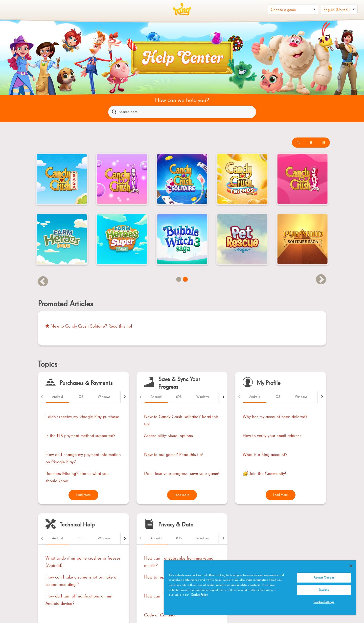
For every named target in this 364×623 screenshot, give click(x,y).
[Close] (351, 566)
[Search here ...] (182, 112)
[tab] (58, 397)
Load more (83, 495)
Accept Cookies (324, 578)
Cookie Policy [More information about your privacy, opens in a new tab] (199, 595)
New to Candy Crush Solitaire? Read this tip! (89, 326)
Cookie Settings (324, 602)
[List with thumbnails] (311, 143)
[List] (298, 143)
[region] (260, 588)
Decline (324, 590)
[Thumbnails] (324, 143)
